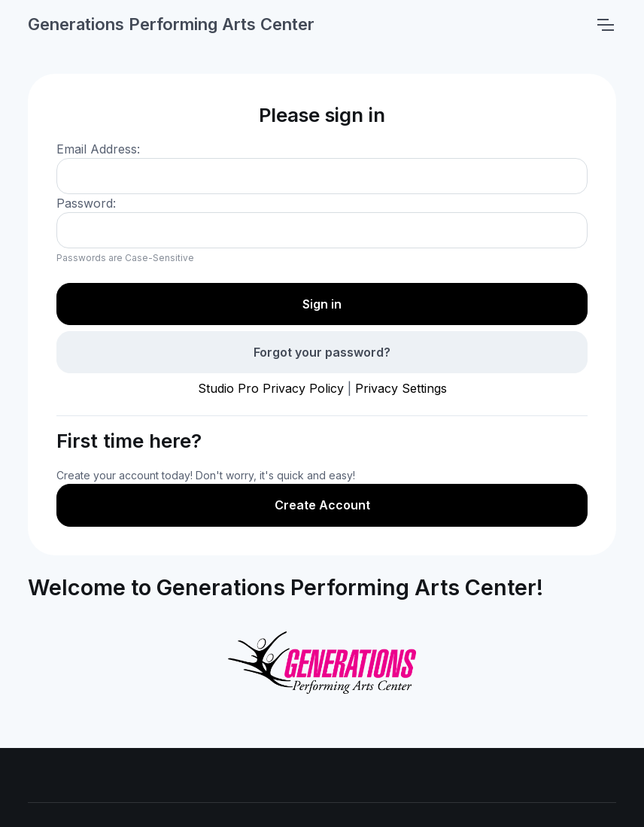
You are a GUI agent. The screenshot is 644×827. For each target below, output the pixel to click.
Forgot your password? (322, 352)
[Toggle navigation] (605, 25)
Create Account (322, 505)
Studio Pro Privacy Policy (271, 388)
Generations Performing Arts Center (171, 24)
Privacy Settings (401, 388)
